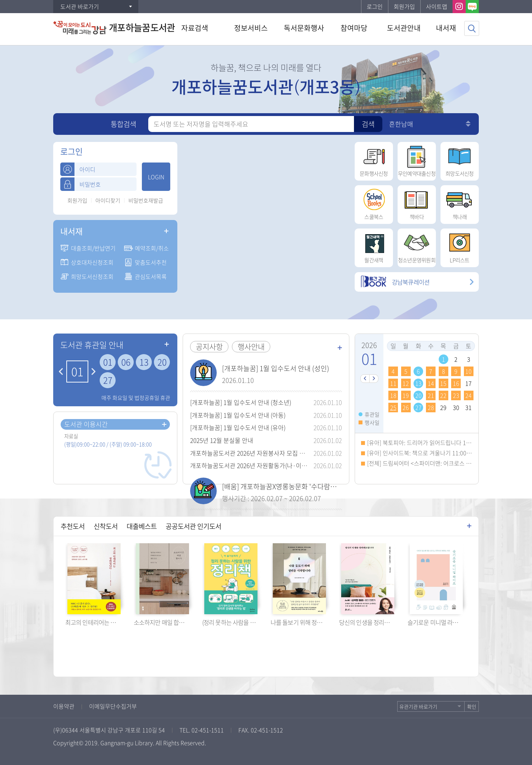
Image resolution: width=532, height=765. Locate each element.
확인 (472, 706)
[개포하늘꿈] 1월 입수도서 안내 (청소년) (241, 402)
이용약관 (64, 706)
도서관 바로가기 (80, 6)
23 (456, 395)
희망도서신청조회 (92, 276)
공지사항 (209, 346)
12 (406, 383)
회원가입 (404, 6)
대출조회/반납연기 (93, 248)
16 (456, 383)
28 (431, 407)
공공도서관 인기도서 (193, 526)
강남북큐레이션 (395, 282)
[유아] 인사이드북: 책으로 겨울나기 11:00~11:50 (425, 453)
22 (443, 395)
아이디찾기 (108, 201)
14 (431, 383)
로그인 (375, 6)
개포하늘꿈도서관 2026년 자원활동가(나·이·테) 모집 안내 (264, 465)
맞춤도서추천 (151, 262)
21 (431, 395)
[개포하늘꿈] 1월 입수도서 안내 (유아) (238, 427)
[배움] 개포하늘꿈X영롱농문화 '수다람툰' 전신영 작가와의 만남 (311, 486)
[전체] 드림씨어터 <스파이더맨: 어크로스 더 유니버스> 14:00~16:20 (449, 463)
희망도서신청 (460, 160)
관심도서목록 (151, 276)
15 (443, 383)
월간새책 (374, 246)
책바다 (417, 203)
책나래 (460, 203)
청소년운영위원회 (417, 246)
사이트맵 (437, 6)
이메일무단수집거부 (113, 706)
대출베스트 (142, 526)
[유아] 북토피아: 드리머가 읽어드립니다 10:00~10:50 (431, 442)
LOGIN (156, 177)
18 (393, 395)
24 (469, 395)
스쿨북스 (374, 203)
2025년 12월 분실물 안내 (222, 440)
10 (469, 371)
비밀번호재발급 (146, 201)
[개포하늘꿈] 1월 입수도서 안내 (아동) (238, 415)
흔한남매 (401, 124)
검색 (368, 124)
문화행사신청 (374, 160)
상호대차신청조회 (92, 262)
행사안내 (251, 346)
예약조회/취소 (152, 248)
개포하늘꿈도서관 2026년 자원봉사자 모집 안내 (250, 453)
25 (393, 407)
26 (406, 407)
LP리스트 (460, 246)
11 (393, 383)
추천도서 (73, 526)
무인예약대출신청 (417, 160)
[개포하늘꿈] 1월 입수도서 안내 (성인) (276, 368)
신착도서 (106, 526)
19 (406, 395)
